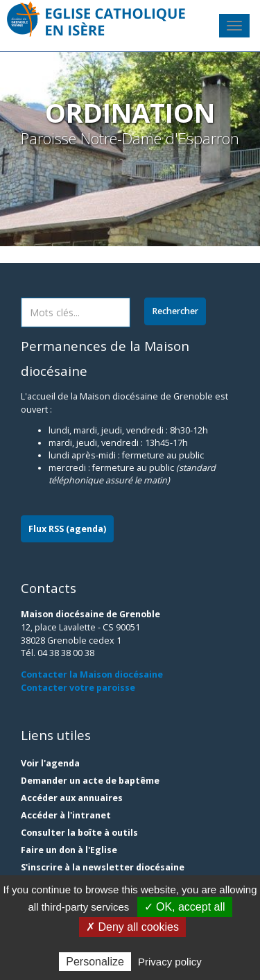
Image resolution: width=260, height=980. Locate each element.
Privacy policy (170, 962)
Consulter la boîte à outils (79, 833)
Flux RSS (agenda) (67, 529)
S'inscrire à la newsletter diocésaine (103, 867)
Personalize (95, 962)
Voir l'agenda (50, 763)
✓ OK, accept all (185, 907)
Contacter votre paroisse (78, 688)
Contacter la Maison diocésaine (92, 674)
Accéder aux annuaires (72, 798)
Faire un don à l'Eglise (69, 850)
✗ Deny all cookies (132, 927)
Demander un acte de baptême (90, 781)
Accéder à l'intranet (66, 815)
